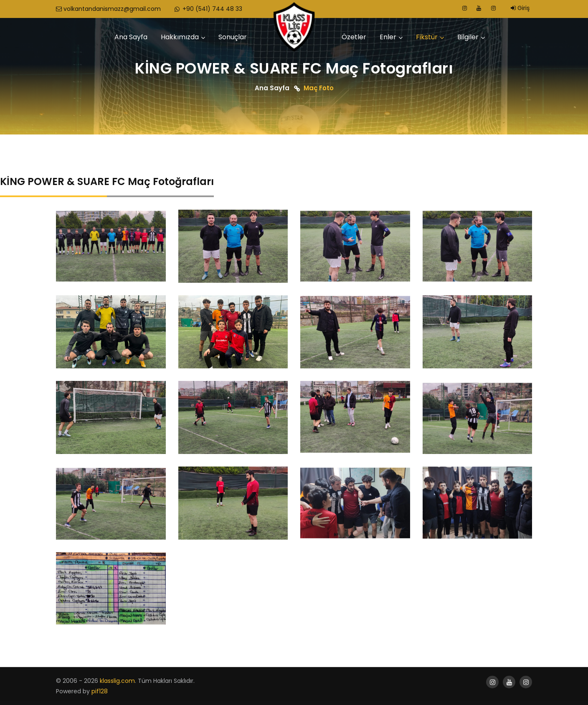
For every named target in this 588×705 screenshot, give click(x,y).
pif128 (100, 691)
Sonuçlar (233, 37)
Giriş (520, 8)
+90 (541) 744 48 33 (208, 9)
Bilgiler (468, 37)
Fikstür (427, 37)
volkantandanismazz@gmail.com (108, 9)
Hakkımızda (180, 37)
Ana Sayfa (131, 37)
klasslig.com (117, 681)
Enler (388, 37)
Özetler (354, 37)
